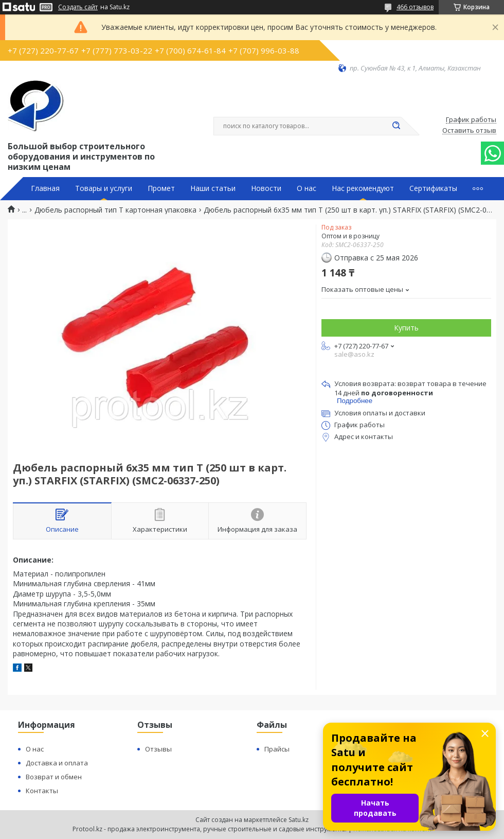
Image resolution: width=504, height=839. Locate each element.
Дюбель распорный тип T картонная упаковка (115, 210)
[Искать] (396, 126)
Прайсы (277, 749)
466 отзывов (415, 7)
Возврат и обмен (54, 777)
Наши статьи (213, 188)
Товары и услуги (104, 188)
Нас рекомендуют (363, 188)
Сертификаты (433, 188)
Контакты (42, 791)
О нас (307, 188)
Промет (161, 188)
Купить (406, 328)
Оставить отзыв (469, 131)
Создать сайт (78, 7)
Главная (45, 188)
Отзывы (158, 749)
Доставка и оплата (57, 763)
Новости (266, 188)
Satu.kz (299, 820)
